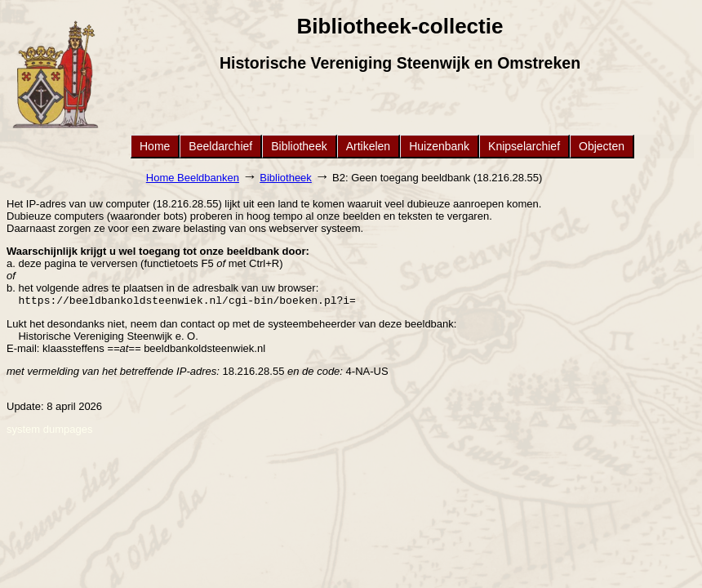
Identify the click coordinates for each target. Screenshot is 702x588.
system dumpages (50, 431)
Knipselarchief (524, 146)
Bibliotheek (299, 146)
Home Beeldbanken (193, 178)
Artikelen (368, 146)
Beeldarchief (220, 146)
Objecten (602, 146)
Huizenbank (439, 146)
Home (155, 146)
